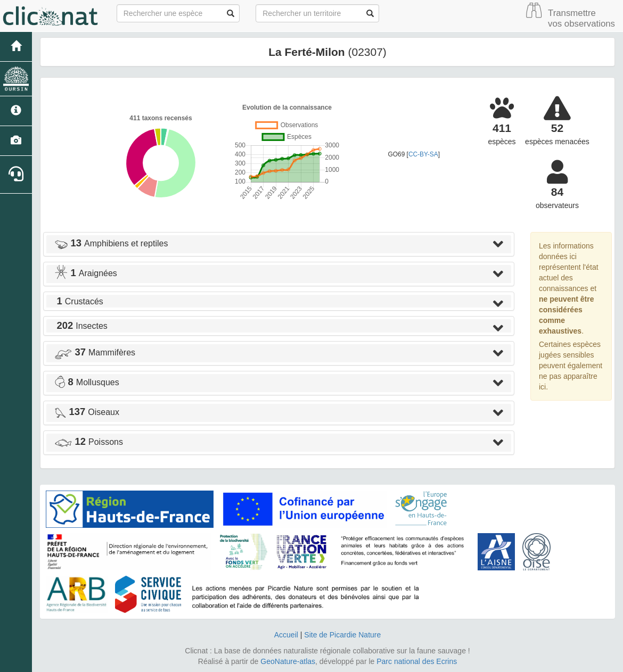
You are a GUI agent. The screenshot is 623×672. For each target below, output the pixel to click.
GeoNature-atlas (288, 661)
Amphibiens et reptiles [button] (111, 243)
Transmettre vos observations (581, 18)
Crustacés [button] (79, 301)
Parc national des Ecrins (417, 661)
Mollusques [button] (87, 382)
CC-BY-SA (423, 154)
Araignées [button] (86, 273)
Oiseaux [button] (87, 412)
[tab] (279, 244)
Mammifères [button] (95, 352)
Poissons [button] (89, 442)
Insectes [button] (81, 326)
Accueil (286, 635)
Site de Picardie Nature (342, 635)
